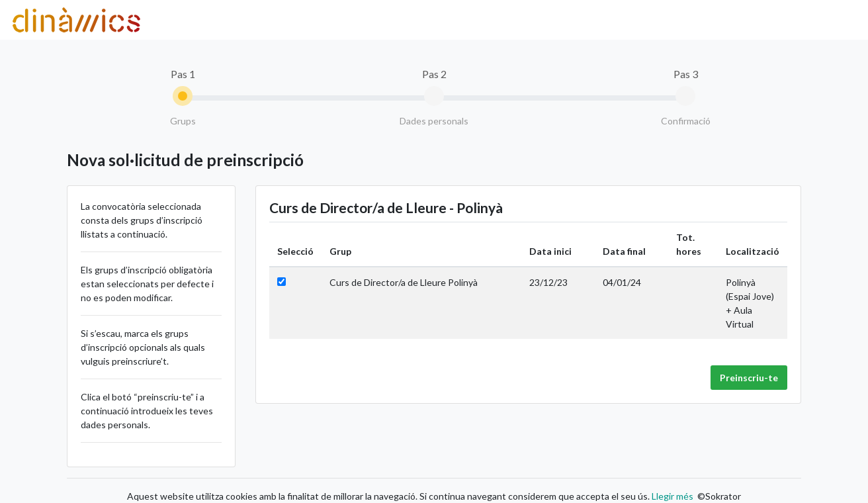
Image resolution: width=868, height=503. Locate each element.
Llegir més (672, 496)
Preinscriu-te (749, 378)
